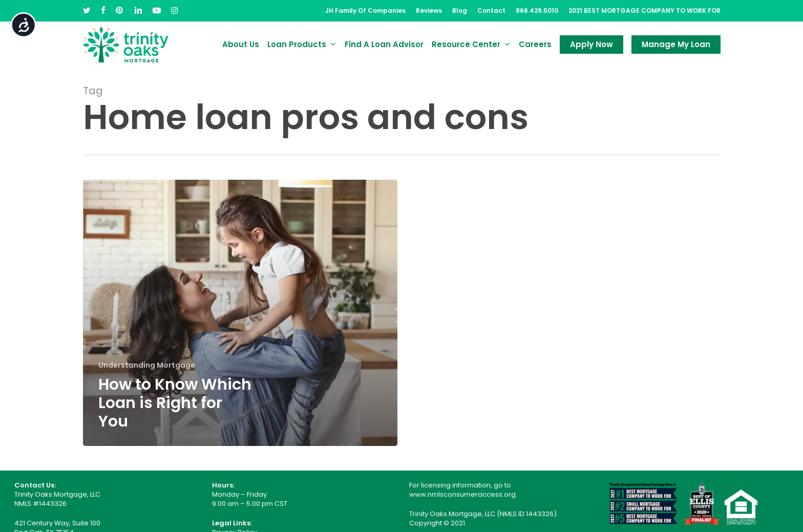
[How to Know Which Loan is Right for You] (240, 313)
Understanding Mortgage (147, 365)
